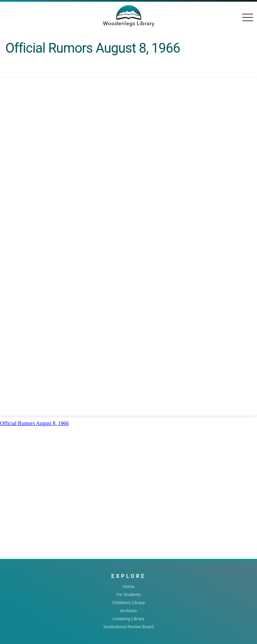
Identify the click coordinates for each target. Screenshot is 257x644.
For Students (128, 595)
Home (129, 587)
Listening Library (128, 619)
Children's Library (128, 603)
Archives (128, 611)
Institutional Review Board (128, 627)
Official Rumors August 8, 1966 (34, 423)
